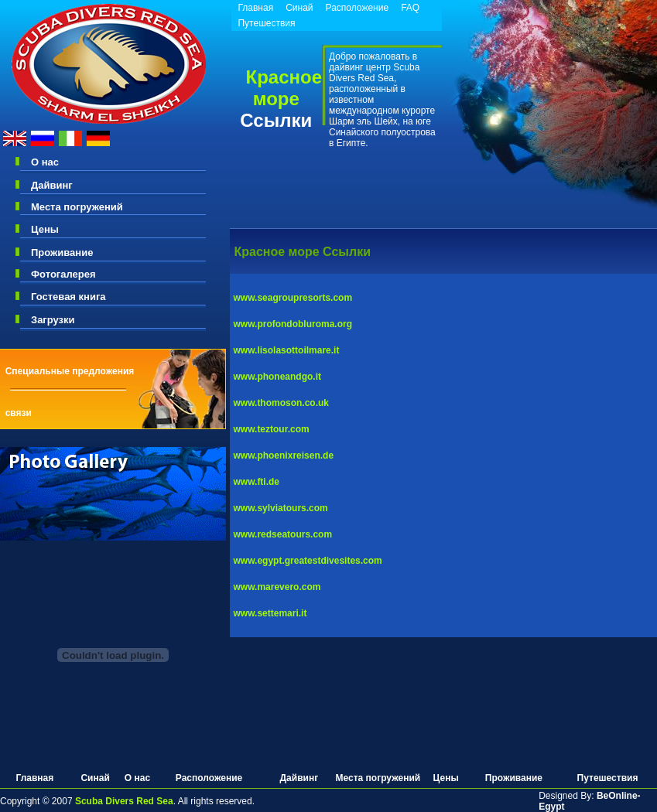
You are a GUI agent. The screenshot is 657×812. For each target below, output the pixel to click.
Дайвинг (52, 185)
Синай (299, 8)
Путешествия (266, 23)
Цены (45, 229)
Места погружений (77, 207)
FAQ (410, 8)
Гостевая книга (68, 297)
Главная (255, 8)
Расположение (358, 8)
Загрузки (53, 320)
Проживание (62, 252)
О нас (45, 162)
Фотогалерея (63, 274)
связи (19, 413)
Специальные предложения (70, 371)
